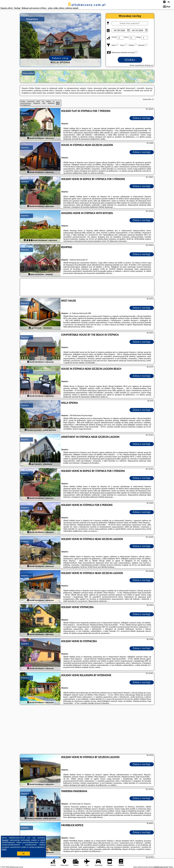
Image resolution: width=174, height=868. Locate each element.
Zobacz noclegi (142, 118)
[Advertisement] (87, 730)
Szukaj (130, 60)
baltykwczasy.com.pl (87, 5)
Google (5, 840)
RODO (4, 849)
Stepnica (25, 113)
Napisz (171, 867)
